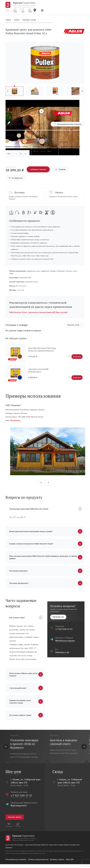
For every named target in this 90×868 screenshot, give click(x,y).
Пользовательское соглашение (16, 863)
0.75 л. (36, 151)
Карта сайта (70, 863)
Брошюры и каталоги (57, 863)
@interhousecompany (65, 643)
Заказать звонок (15, 821)
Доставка (20, 192)
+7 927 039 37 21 (64, 631)
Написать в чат (62, 654)
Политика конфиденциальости (38, 863)
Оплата (59, 192)
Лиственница (15, 420)
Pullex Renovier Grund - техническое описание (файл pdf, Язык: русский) (39, 312)
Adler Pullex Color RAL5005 (39, 369)
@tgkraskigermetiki (19, 809)
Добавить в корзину (38, 169)
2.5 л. (43, 151)
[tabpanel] (48, 451)
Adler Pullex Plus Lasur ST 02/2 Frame (42, 348)
